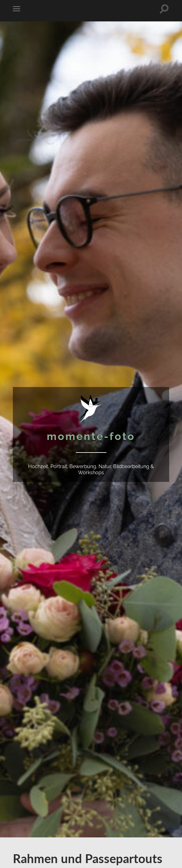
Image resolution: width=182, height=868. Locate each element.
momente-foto (91, 436)
